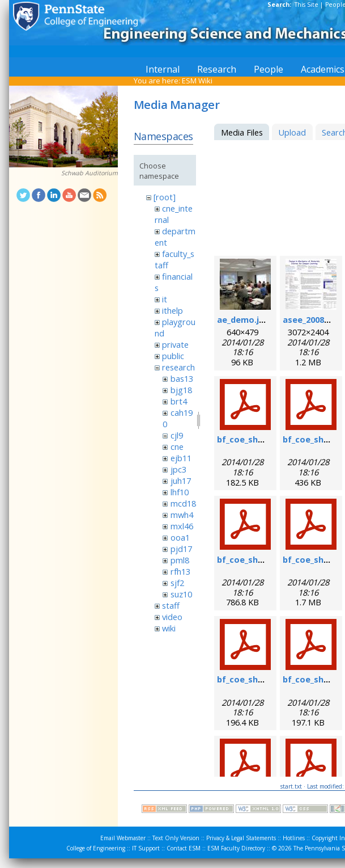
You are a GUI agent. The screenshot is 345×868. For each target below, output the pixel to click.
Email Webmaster (123, 838)
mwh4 (182, 515)
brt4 (179, 401)
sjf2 (177, 583)
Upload (292, 132)
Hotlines (294, 838)
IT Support (146, 848)
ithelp (172, 310)
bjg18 (181, 390)
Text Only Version (176, 838)
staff (171, 605)
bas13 (182, 378)
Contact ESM (184, 848)
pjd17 (181, 549)
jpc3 (178, 469)
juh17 (181, 481)
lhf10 (180, 492)
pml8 (180, 560)
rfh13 (180, 571)
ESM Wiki (197, 81)
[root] (165, 197)
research (178, 367)
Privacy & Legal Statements (241, 838)
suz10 (181, 594)
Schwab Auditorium (90, 173)
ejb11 (181, 458)
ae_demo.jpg (243, 319)
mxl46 (182, 526)
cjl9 (177, 435)
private (175, 344)
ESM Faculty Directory (236, 848)
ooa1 (180, 537)
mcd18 (183, 503)
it (165, 299)
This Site (306, 5)
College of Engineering (96, 848)
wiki (169, 628)
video (172, 617)
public (173, 356)
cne (177, 446)
